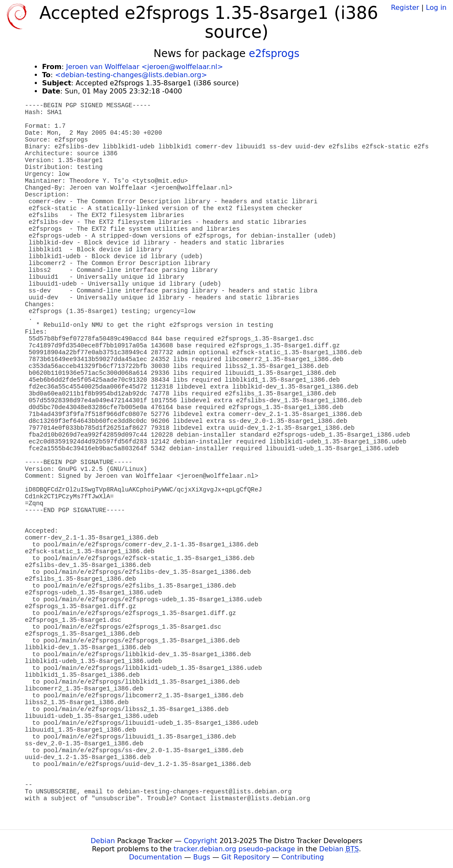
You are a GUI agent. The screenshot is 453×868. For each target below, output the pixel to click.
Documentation (156, 857)
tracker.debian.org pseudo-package (234, 849)
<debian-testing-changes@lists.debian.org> (131, 75)
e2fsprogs (274, 54)
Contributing (303, 857)
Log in (436, 8)
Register (405, 8)
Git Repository (246, 857)
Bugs (202, 857)
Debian (103, 841)
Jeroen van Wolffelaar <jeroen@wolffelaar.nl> (145, 67)
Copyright (200, 841)
